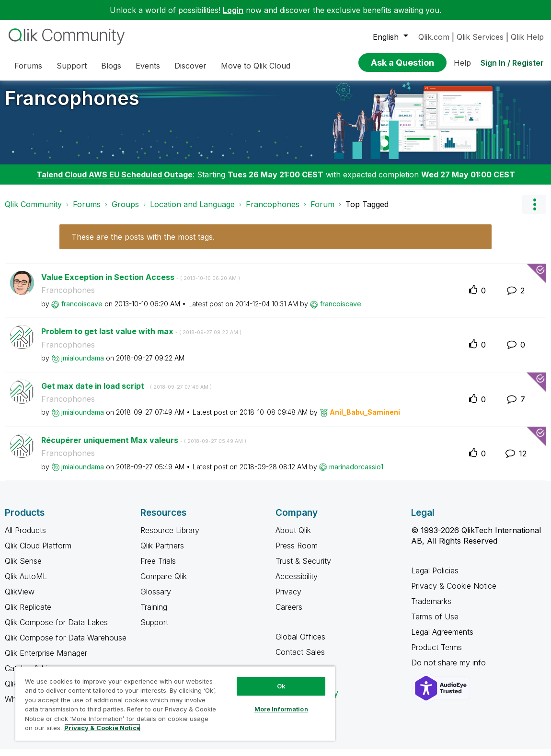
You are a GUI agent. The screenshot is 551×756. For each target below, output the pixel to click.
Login (233, 10)
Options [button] (534, 211)
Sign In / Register (512, 63)
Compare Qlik (164, 583)
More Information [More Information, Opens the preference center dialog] (281, 709)
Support (154, 629)
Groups (125, 211)
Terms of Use (435, 624)
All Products (25, 537)
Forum (322, 211)
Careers (289, 614)
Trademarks (431, 608)
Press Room (297, 553)
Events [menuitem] (148, 66)
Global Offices (300, 644)
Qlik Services (480, 37)
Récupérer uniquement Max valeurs (144, 447)
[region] (175, 703)
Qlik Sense (23, 568)
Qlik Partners (162, 553)
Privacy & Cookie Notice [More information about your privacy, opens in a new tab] (102, 728)
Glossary (156, 599)
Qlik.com (434, 37)
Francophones (72, 105)
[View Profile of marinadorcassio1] (356, 474)
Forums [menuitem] (28, 66)
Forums (87, 211)
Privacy (288, 599)
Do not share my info (450, 670)
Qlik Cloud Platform (38, 553)
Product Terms (436, 654)
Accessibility (297, 583)
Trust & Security (303, 568)
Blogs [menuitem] (111, 66)
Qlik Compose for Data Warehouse (66, 645)
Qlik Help (527, 37)
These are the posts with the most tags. (143, 244)
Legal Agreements (442, 639)
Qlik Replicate (28, 614)
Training (154, 614)
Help (462, 63)
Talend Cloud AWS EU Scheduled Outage (115, 182)
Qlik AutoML (26, 583)
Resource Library (170, 537)
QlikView (20, 599)
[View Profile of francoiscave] (82, 311)
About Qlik (293, 537)
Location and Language (192, 211)
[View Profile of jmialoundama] (83, 365)
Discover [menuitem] (190, 66)
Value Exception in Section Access (141, 284)
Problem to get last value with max (141, 338)
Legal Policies (435, 578)
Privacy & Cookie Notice (454, 593)
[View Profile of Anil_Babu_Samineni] (365, 419)
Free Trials (158, 568)
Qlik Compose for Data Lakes (56, 629)
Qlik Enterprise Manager (46, 660)
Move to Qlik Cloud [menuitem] (256, 66)
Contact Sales (300, 659)
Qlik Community (33, 211)
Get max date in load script (126, 393)
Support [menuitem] (72, 66)
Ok (281, 686)
